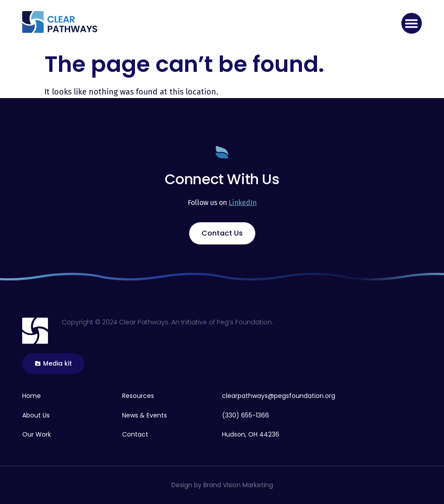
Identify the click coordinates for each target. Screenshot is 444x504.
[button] (412, 23)
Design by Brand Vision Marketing (222, 485)
